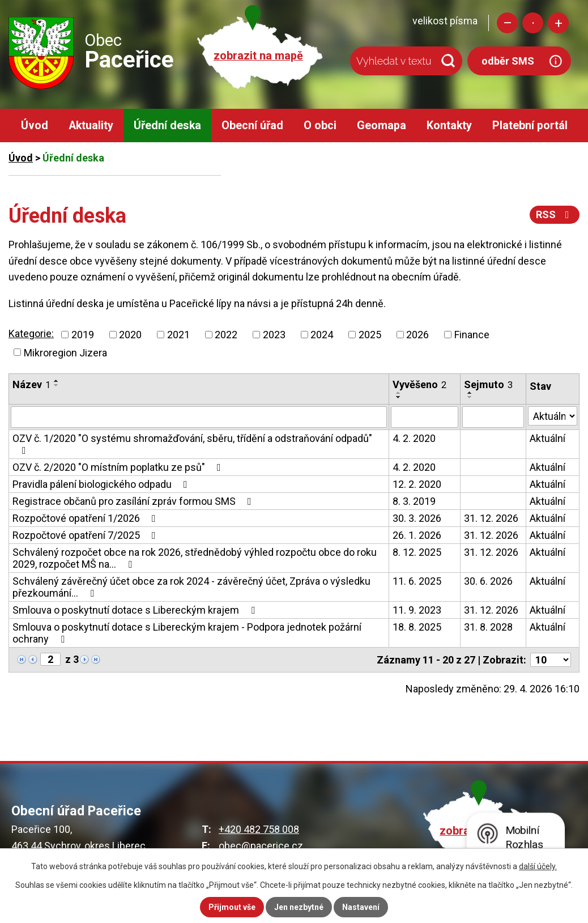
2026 (417, 335)
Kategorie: (31, 333)
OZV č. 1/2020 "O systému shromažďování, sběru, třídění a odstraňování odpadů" (192, 444)
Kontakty (449, 126)
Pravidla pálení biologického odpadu (102, 484)
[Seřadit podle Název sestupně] (57, 385)
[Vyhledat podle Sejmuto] (493, 417)
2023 (274, 335)
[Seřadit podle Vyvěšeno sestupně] (399, 397)
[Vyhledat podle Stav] (553, 416)
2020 (130, 335)
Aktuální (547, 438)
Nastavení (361, 907)
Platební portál (530, 126)
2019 (83, 335)
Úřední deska (167, 126)
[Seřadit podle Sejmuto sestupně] (470, 397)
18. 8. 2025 (417, 627)
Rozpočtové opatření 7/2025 (86, 535)
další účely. (538, 866)
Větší (558, 23)
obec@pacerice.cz (261, 846)
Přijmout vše (232, 907)
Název (31, 384)
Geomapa (382, 126)
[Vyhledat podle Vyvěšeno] (424, 417)
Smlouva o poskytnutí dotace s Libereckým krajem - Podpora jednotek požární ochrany (187, 633)
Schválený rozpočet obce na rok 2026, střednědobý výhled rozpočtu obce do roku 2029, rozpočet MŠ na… (195, 558)
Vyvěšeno (419, 384)
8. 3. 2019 (414, 501)
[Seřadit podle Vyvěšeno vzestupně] (399, 393)
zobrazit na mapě (258, 56)
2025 (370, 335)
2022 (226, 335)
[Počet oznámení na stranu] (551, 660)
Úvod (35, 126)
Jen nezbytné (299, 907)
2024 (322, 335)
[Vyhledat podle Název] (199, 417)
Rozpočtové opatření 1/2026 (86, 518)
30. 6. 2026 (488, 581)
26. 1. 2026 (417, 535)
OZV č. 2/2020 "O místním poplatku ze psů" (119, 467)
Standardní (533, 23)
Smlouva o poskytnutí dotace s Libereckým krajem (136, 610)
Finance (472, 335)
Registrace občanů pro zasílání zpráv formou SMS (134, 501)
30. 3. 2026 (417, 518)
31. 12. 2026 (491, 518)
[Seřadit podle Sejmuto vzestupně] (470, 393)
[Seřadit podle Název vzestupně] (57, 381)
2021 (178, 335)
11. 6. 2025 (417, 581)
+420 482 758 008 (259, 829)
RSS (555, 214)
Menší (507, 23)
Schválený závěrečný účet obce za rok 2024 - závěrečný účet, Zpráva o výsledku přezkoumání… (191, 587)
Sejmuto (488, 384)
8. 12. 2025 (417, 552)
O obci (320, 126)
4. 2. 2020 (414, 438)
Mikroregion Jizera (65, 352)
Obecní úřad (252, 126)
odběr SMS (508, 61)
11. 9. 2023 (417, 610)
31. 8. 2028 (488, 627)
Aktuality (91, 126)
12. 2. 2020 (417, 484)
